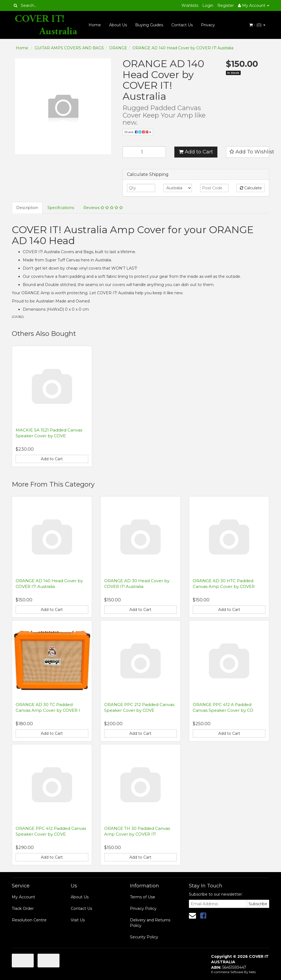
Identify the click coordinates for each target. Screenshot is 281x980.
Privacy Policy (143, 908)
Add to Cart (196, 152)
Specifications (61, 208)
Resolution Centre (29, 920)
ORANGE (118, 48)
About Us (118, 25)
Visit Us (78, 920)
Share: (138, 132)
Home (95, 25)
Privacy (208, 25)
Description (27, 208)
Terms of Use (143, 897)
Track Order (23, 908)
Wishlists (190, 5)
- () (257, 25)
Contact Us (182, 25)
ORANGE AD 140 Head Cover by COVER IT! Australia (183, 48)
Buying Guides (149, 25)
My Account (23, 897)
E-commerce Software (227, 972)
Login (208, 5)
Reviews (103, 208)
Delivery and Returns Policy (150, 923)
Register (226, 5)
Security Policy (144, 937)
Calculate (251, 188)
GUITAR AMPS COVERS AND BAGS (69, 48)
